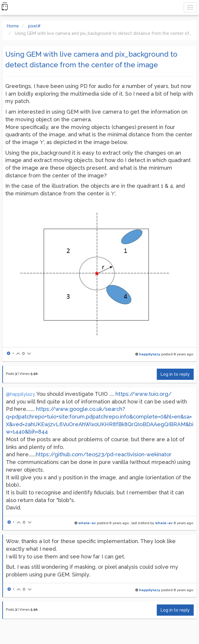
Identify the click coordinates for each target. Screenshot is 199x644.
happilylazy (150, 354)
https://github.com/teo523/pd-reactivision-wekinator (104, 454)
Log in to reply (175, 374)
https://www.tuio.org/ (143, 394)
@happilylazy (21, 394)
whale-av (87, 523)
